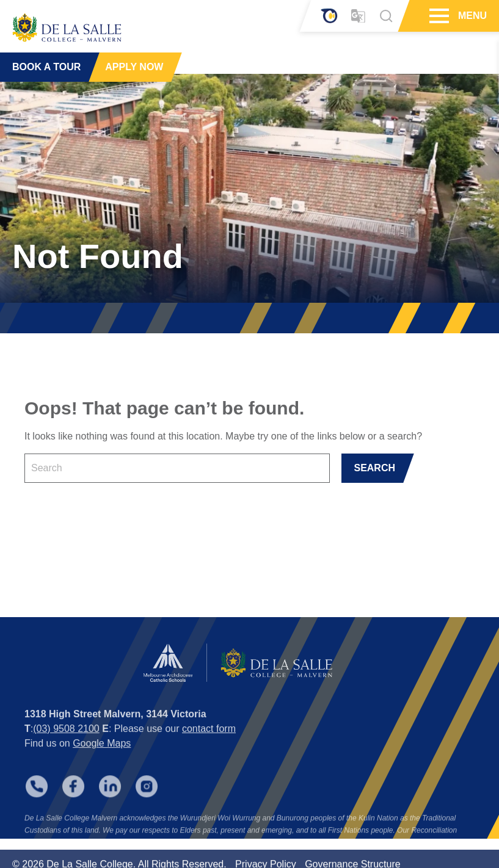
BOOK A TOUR (46, 67)
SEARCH (374, 468)
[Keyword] (177, 468)
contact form (209, 741)
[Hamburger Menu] (438, 16)
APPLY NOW (134, 67)
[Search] (386, 16)
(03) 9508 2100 (66, 741)
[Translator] (358, 16)
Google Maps (102, 756)
